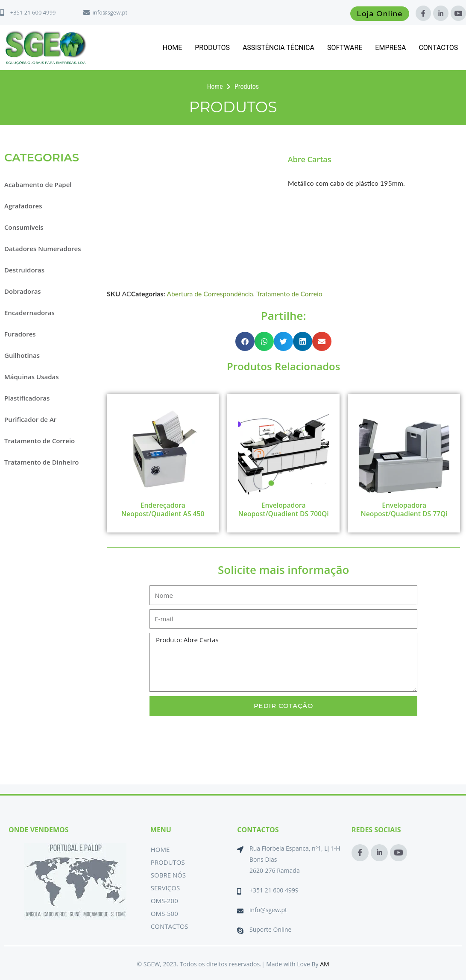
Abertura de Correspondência (211, 294)
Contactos (438, 48)
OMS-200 (164, 901)
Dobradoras (23, 291)
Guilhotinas (22, 355)
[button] (245, 341)
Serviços (165, 888)
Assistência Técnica (278, 48)
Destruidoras (24, 270)
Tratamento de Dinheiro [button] (41, 462)
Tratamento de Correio (292, 294)
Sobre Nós (168, 875)
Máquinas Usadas (32, 377)
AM (324, 964)
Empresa (390, 48)
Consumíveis (24, 227)
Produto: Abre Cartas (283, 672)
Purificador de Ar (30, 419)
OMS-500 (164, 913)
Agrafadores (23, 206)
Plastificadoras (27, 398)
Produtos (212, 48)
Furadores (20, 334)
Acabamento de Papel (38, 184)
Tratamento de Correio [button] (40, 441)
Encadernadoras (29, 313)
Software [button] (345, 48)
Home (172, 48)
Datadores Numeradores (42, 249)
